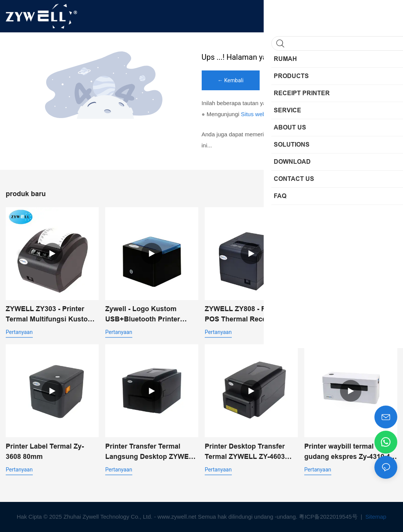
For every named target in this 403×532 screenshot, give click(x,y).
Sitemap (375, 517)
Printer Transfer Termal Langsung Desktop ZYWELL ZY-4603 (151, 452)
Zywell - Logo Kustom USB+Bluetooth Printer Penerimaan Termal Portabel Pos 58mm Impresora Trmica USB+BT (151, 315)
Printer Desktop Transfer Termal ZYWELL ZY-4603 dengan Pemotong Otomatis (250, 452)
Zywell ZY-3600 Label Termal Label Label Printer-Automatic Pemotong (351, 315)
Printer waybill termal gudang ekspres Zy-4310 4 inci (347, 452)
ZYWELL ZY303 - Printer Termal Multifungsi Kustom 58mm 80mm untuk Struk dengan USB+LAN (50, 315)
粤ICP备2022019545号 (329, 517)
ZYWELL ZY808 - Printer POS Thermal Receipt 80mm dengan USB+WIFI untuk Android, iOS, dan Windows (250, 315)
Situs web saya (260, 114)
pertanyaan (19, 332)
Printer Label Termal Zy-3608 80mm (45, 451)
